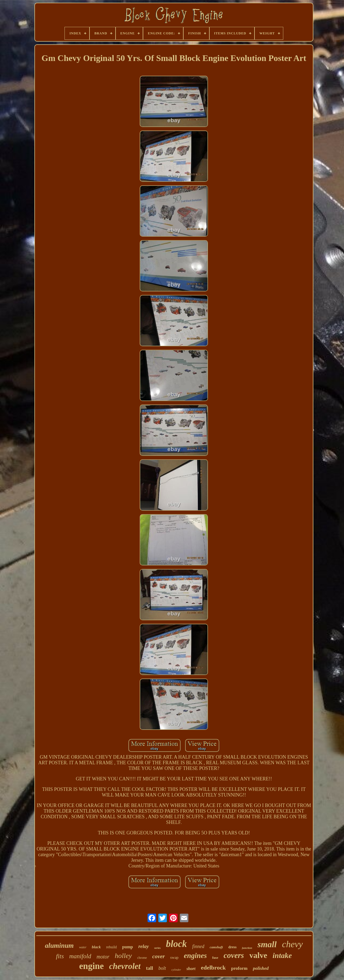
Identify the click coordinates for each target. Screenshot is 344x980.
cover (159, 956)
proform (239, 968)
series (157, 948)
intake (282, 955)
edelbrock (213, 968)
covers (234, 955)
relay (144, 946)
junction (247, 948)
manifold (80, 956)
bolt (162, 968)
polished (261, 968)
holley (123, 956)
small (267, 944)
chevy (292, 944)
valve (258, 955)
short (191, 969)
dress (232, 947)
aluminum (59, 945)
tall (149, 968)
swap (174, 957)
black (96, 947)
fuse (215, 958)
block (177, 944)
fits (60, 956)
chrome (142, 958)
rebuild (112, 947)
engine (91, 966)
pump (128, 947)
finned (198, 946)
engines (195, 956)
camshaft (216, 947)
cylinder (176, 970)
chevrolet (125, 966)
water (83, 947)
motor (103, 957)
